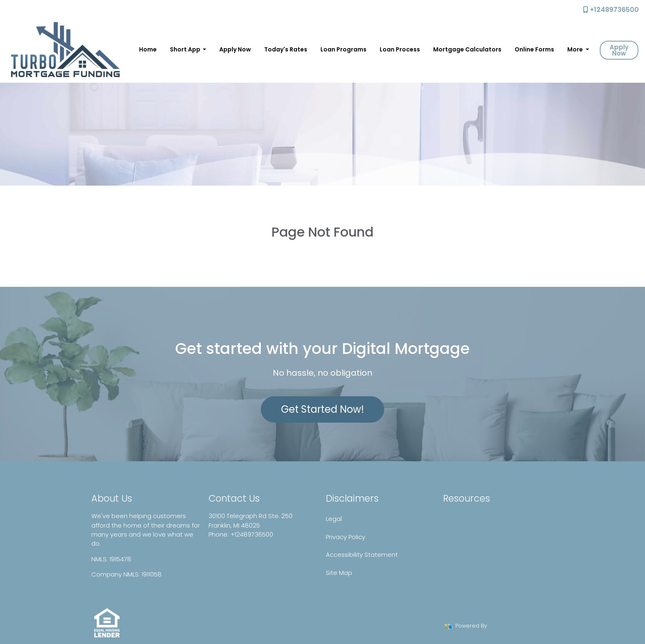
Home (148, 49)
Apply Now (235, 49)
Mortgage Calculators (467, 49)
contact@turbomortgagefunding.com (267, 543)
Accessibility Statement (362, 554)
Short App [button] (186, 49)
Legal (334, 519)
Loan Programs (343, 49)
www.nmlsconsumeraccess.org (139, 592)
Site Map (339, 573)
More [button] (576, 49)
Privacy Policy (346, 537)
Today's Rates (286, 49)
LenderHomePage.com (520, 626)
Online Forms (534, 49)
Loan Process (400, 49)
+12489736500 (611, 10)
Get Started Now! (322, 409)
